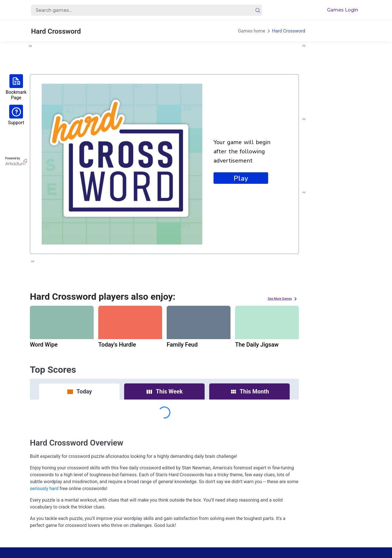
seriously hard (44, 489)
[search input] (141, 10)
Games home (252, 31)
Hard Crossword (289, 31)
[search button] (258, 10)
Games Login (343, 10)
